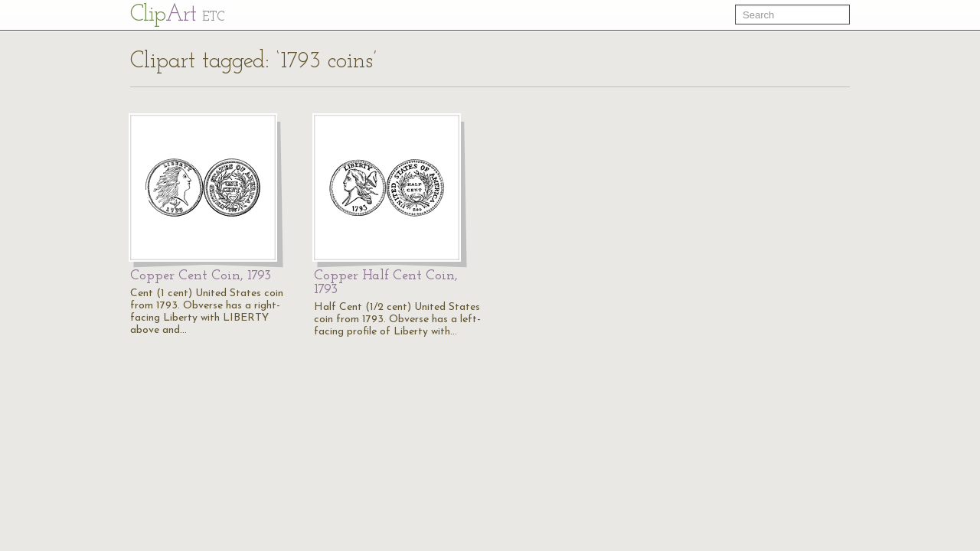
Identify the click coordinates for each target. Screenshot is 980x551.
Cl (177, 15)
